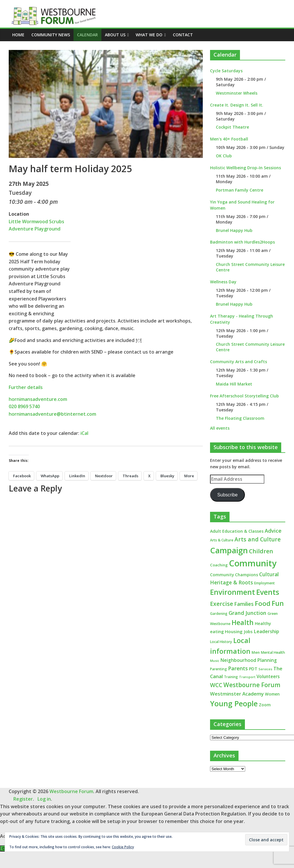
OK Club (224, 156)
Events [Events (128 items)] (268, 592)
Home (18, 35)
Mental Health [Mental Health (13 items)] (273, 652)
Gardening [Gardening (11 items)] (219, 614)
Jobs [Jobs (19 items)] (248, 632)
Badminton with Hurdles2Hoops (242, 242)
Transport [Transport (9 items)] (247, 677)
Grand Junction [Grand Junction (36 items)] (248, 613)
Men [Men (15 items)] (256, 652)
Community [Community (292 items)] (253, 563)
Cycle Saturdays (226, 71)
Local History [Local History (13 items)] (221, 642)
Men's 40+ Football (229, 139)
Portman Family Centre (240, 190)
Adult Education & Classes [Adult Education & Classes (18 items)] (237, 531)
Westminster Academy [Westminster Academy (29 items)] (237, 694)
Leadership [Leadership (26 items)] (266, 631)
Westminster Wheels (237, 93)
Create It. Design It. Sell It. (237, 105)
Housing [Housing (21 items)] (234, 631)
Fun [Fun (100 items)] (278, 603)
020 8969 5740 (24, 406)
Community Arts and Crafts (239, 362)
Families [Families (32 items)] (244, 604)
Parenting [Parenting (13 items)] (218, 669)
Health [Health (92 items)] (243, 622)
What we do (149, 35)
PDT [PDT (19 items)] (253, 669)
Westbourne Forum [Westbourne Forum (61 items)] (252, 685)
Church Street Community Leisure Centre (250, 267)
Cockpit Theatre (232, 127)
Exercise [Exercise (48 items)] (222, 604)
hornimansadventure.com (38, 399)
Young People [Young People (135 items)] (234, 703)
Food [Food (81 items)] (263, 603)
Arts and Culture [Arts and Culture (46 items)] (258, 539)
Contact (183, 35)
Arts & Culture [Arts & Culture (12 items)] (222, 540)
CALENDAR (87, 35)
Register (23, 799)
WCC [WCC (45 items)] (216, 685)
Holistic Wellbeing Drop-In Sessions (245, 168)
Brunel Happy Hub (234, 230)
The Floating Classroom (240, 418)
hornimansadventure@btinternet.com (52, 414)
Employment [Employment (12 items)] (265, 583)
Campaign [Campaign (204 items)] (229, 550)
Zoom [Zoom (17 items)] (265, 705)
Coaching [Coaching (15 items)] (219, 565)
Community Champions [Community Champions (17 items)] (234, 575)
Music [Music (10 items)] (215, 661)
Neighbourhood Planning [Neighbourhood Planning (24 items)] (249, 660)
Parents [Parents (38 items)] (238, 668)
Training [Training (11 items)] (231, 677)
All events (220, 428)
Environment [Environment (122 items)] (233, 592)
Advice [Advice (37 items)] (273, 531)
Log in (44, 799)
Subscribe (227, 495)
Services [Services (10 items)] (265, 669)
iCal (84, 433)
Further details (26, 387)
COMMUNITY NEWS (51, 35)
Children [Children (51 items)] (261, 551)
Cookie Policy (123, 847)
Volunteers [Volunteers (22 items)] (268, 676)
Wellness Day (223, 282)
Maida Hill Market (234, 384)
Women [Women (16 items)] (272, 694)
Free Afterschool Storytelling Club (244, 396)
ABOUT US (115, 35)
